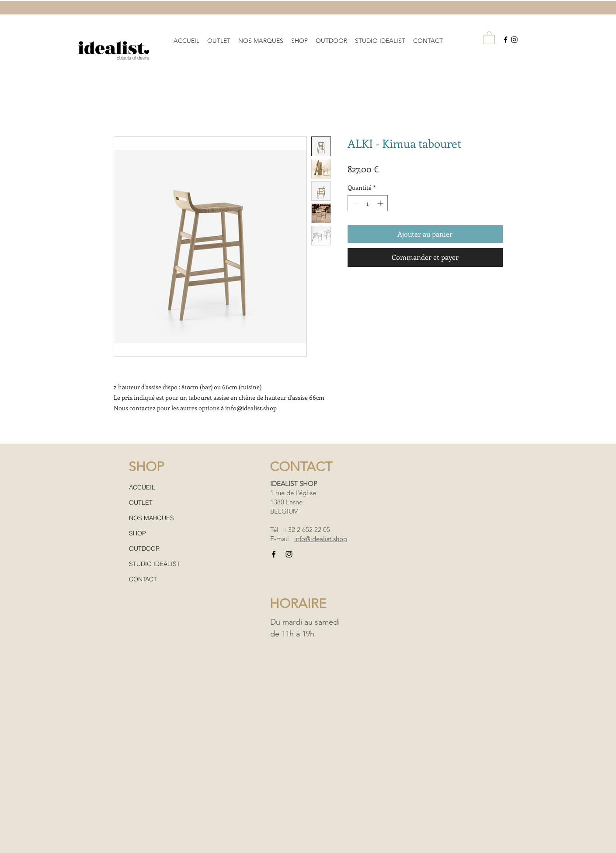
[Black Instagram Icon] (514, 40)
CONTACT (143, 579)
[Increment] (381, 203)
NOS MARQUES (151, 518)
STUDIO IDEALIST (155, 564)
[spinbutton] (368, 203)
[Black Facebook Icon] (506, 40)
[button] (261, 37)
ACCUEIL (142, 487)
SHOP (137, 533)
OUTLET (141, 503)
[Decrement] (354, 203)
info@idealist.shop (321, 539)
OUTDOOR (144, 549)
